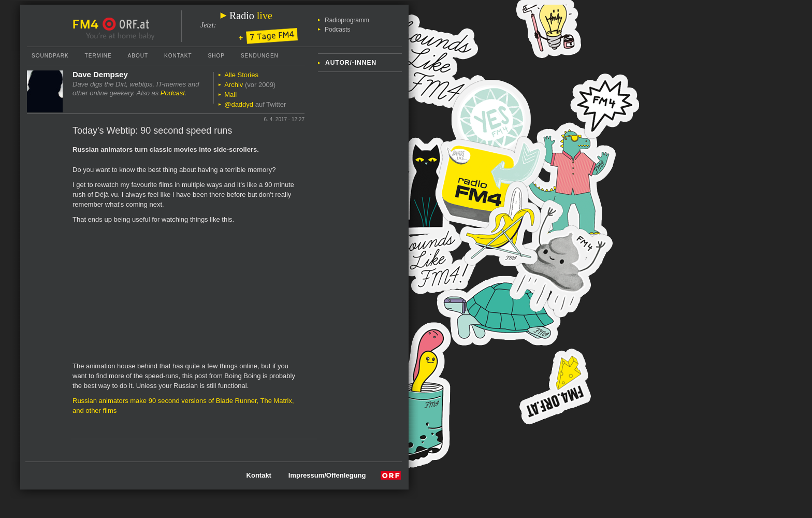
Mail (230, 95)
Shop (216, 56)
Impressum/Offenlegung (327, 475)
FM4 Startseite (89, 24)
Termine (98, 56)
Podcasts (337, 30)
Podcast (173, 93)
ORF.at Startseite (126, 24)
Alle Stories (241, 75)
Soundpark (50, 56)
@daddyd (239, 104)
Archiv (234, 85)
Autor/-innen (351, 63)
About (138, 56)
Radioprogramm (347, 20)
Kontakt (178, 56)
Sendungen (260, 56)
